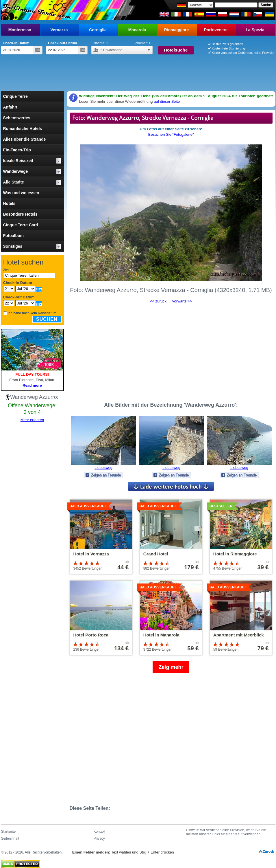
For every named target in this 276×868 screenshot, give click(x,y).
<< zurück (158, 301)
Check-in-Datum (16, 43)
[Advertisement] (138, 75)
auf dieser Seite (167, 101)
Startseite (9, 832)
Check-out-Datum (62, 43)
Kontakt (100, 832)
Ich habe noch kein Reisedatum (32, 313)
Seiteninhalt (10, 838)
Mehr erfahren (32, 420)
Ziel (6, 270)
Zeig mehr (171, 667)
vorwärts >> (182, 301)
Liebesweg (103, 468)
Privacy (99, 838)
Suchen (47, 319)
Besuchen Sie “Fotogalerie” (171, 134)
